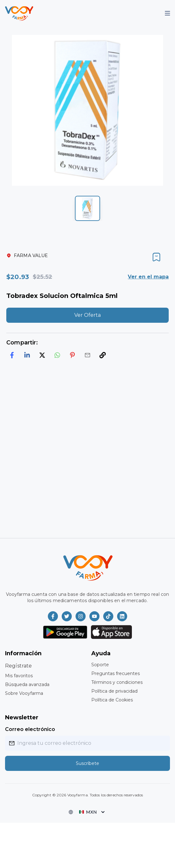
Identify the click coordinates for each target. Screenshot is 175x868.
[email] (87, 355)
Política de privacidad (114, 691)
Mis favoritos (19, 676)
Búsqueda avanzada (27, 684)
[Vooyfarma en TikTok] (108, 616)
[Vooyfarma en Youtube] (94, 616)
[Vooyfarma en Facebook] (53, 616)
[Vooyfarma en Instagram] (81, 616)
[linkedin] (27, 355)
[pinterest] (72, 355)
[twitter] (42, 355)
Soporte (100, 665)
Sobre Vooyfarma (24, 693)
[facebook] (12, 355)
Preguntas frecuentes (116, 673)
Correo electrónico (30, 729)
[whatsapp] (57, 355)
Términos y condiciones (117, 682)
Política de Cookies (112, 700)
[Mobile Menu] (167, 13)
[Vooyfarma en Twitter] (67, 616)
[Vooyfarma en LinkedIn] (122, 616)
